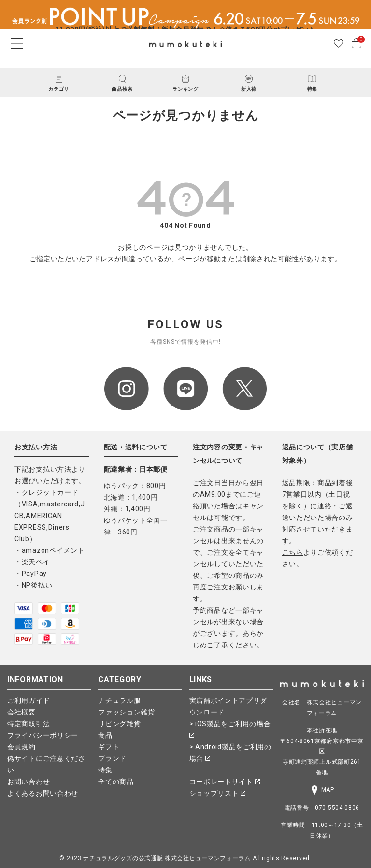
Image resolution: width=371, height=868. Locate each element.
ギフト (109, 747)
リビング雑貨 (119, 724)
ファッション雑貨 (127, 712)
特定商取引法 (29, 724)
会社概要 (21, 712)
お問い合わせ (29, 782)
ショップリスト (218, 793)
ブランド (112, 758)
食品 (105, 735)
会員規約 (21, 747)
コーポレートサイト (225, 782)
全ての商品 (116, 782)
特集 (105, 770)
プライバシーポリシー (43, 735)
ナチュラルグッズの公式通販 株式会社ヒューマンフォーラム (167, 858)
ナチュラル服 (119, 700)
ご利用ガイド (29, 700)
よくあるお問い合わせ (43, 793)
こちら (293, 552)
